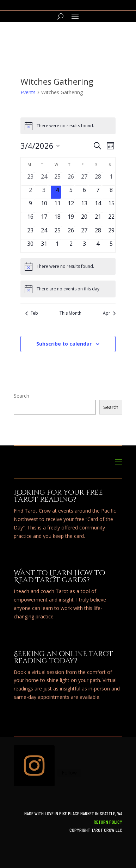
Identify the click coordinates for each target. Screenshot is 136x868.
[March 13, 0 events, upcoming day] (84, 205)
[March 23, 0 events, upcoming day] (30, 233)
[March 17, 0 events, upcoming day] (44, 219)
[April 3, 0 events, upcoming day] (84, 246)
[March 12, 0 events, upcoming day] (71, 205)
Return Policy (108, 822)
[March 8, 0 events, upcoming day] (111, 192)
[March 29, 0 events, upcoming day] (111, 233)
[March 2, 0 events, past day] (30, 192)
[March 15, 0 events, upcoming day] (111, 205)
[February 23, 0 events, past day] (30, 179)
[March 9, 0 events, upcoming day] (30, 205)
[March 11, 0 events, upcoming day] (57, 205)
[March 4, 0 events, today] (57, 192)
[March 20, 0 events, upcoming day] (84, 219)
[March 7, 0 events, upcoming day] (98, 192)
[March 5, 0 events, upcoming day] (71, 192)
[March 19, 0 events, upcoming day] (71, 219)
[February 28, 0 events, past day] (98, 179)
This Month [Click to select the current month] (70, 313)
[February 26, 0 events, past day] (71, 179)
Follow (69, 773)
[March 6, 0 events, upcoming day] (84, 192)
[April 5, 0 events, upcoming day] (111, 246)
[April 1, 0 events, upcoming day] (57, 246)
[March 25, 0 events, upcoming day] (57, 233)
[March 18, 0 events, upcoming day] (57, 219)
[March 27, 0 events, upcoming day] (84, 233)
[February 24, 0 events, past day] (44, 179)
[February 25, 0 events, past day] (57, 179)
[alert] (68, 126)
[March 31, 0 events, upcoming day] (44, 246)
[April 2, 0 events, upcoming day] (71, 246)
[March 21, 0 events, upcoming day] (98, 219)
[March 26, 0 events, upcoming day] (71, 233)
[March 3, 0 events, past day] (44, 192)
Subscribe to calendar (64, 344)
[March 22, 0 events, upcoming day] (111, 219)
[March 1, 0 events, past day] (111, 179)
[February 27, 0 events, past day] (84, 179)
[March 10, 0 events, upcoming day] (44, 205)
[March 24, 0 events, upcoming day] (44, 233)
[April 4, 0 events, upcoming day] (98, 246)
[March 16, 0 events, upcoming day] (30, 219)
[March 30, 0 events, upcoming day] (30, 246)
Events (28, 92)
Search (21, 396)
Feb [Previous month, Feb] (32, 313)
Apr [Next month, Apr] (109, 313)
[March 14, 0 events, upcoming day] (98, 205)
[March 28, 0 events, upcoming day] (98, 233)
